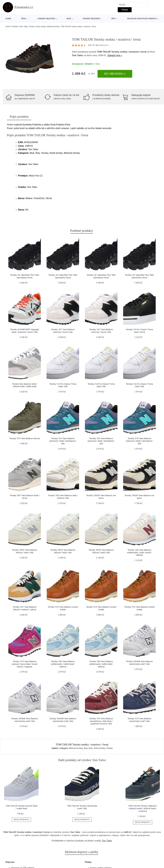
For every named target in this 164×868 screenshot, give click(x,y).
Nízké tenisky (41, 27)
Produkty (15, 27)
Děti (113, 19)
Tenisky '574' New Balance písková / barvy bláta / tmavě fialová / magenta (25, 664)
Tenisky (32, 27)
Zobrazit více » (115, 55)
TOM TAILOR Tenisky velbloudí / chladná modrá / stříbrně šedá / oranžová (143, 808)
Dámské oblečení (46, 19)
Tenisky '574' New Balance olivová (25, 438)
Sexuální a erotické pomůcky (142, 19)
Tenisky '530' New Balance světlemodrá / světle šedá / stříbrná (63, 664)
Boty (26, 27)
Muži (69, 19)
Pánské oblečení (91, 19)
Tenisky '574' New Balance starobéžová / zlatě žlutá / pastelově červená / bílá (101, 721)
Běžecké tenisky (53, 27)
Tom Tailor (77, 55)
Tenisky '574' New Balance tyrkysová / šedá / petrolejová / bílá (63, 441)
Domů (8, 19)
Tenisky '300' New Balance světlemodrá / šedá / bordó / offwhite (139, 553)
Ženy (24, 19)
